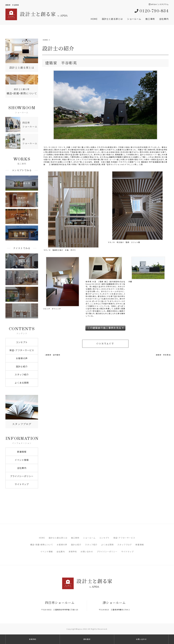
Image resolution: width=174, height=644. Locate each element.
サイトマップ (22, 484)
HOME (94, 19)
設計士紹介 (22, 366)
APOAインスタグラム (159, 4)
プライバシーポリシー (22, 476)
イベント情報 (22, 460)
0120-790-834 (152, 11)
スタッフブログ (125, 545)
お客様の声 (22, 358)
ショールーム (134, 19)
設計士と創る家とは (112, 19)
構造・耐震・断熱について (42, 545)
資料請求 (87, 639)
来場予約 (73, 552)
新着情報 (22, 452)
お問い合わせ (87, 552)
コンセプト (22, 342)
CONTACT (105, 344)
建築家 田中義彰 (53, 355)
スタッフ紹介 (22, 374)
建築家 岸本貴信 (163, 355)
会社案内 (164, 19)
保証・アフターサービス (22, 350)
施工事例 (150, 19)
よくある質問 (22, 383)
